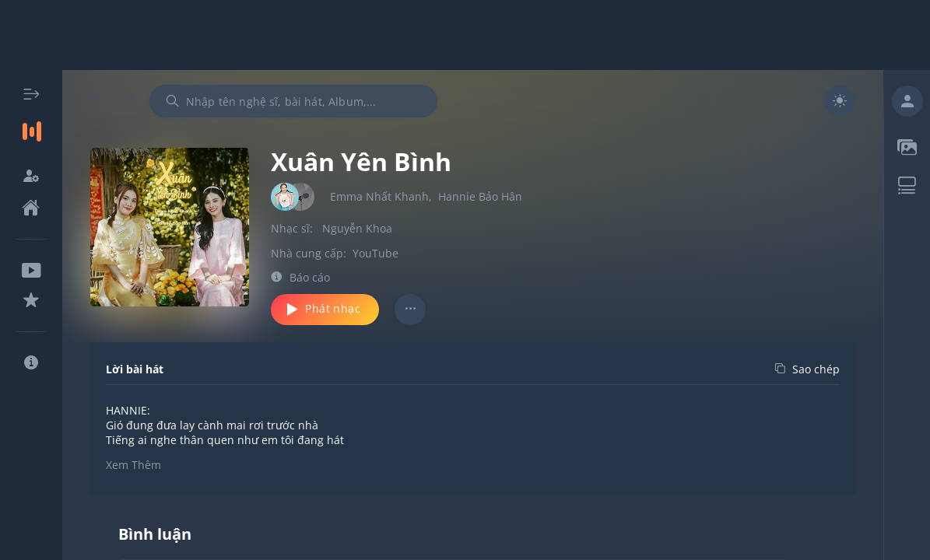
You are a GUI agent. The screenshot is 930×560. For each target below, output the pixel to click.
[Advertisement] (465, 35)
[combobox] (293, 101)
